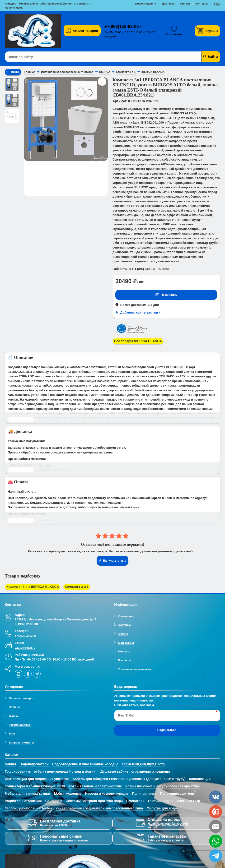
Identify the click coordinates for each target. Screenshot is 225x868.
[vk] (19, 672)
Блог (12, 732)
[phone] (216, 812)
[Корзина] (207, 31)
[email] (216, 826)
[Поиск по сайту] (94, 57)
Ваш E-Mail (126, 714)
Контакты (125, 659)
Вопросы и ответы (21, 741)
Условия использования (134, 668)
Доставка (124, 623)
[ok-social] (28, 672)
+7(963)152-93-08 (122, 27)
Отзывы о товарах (21, 697)
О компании (126, 614)
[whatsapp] (216, 841)
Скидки (14, 714)
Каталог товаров (82, 31)
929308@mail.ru (25, 646)
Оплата (123, 632)
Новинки (15, 706)
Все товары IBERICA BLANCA (137, 341)
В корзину (166, 295)
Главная (30, 72)
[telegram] (37, 672)
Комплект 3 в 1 (72, 586)
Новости (124, 650)
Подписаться (167, 729)
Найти (210, 57)
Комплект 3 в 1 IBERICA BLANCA (31, 586)
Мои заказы (126, 641)
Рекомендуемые (20, 723)
